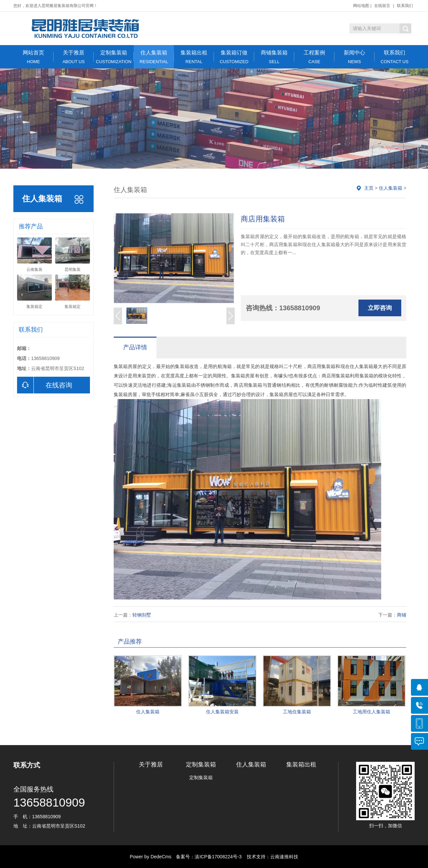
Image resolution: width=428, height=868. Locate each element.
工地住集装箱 (297, 712)
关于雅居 (74, 57)
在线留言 (382, 6)
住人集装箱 (154, 57)
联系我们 (405, 6)
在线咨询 (45, 385)
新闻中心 (354, 57)
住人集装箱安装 (222, 712)
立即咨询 (380, 308)
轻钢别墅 (142, 615)
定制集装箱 (114, 57)
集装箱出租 (194, 57)
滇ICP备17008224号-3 (218, 857)
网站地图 (361, 6)
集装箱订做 (234, 57)
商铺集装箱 (274, 57)
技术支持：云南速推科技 (271, 857)
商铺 (402, 615)
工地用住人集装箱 (371, 712)
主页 (369, 188)
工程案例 (314, 57)
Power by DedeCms (151, 857)
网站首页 (33, 57)
